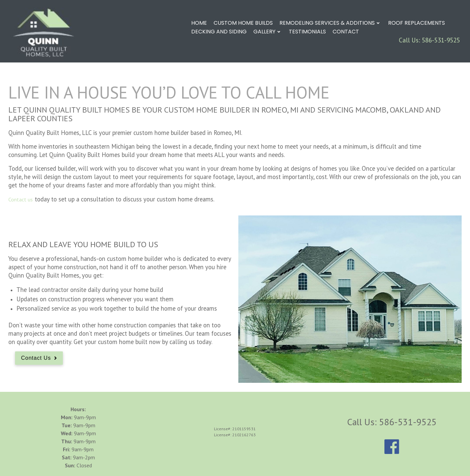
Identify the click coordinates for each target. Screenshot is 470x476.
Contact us (21, 199)
